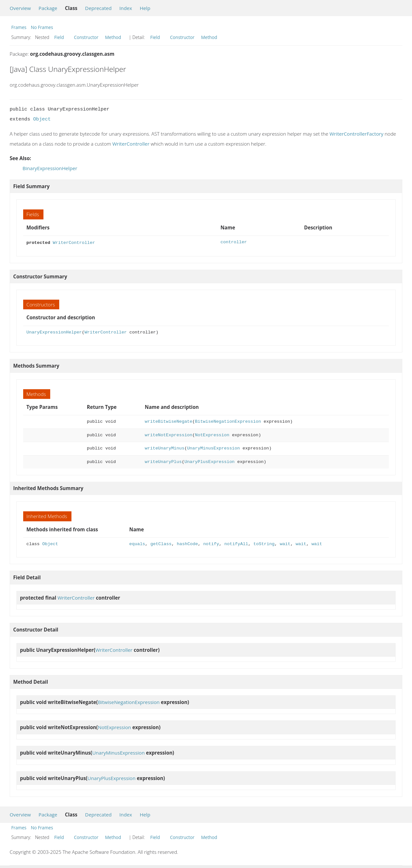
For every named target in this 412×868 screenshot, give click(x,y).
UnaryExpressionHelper (54, 332)
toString (264, 543)
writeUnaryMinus (165, 448)
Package (48, 8)
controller (234, 242)
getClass (161, 543)
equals (137, 543)
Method (113, 37)
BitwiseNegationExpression (228, 421)
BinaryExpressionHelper (50, 168)
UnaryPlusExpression (210, 461)
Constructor (86, 37)
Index (126, 8)
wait (285, 543)
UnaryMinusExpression (213, 448)
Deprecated (98, 8)
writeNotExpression (169, 434)
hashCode (187, 543)
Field (59, 37)
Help (145, 8)
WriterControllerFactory (356, 134)
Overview (20, 8)
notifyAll (236, 543)
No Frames (42, 27)
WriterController (131, 144)
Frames (19, 27)
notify (211, 543)
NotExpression (212, 434)
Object (42, 119)
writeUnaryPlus (163, 461)
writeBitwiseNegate (169, 421)
